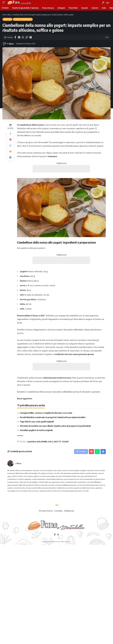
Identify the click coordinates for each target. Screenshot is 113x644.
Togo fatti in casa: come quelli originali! (37, 422)
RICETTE (58, 442)
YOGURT (65, 442)
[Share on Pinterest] (19, 37)
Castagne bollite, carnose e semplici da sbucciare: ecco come (46, 413)
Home (4, 15)
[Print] (30, 37)
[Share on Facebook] (15, 37)
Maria (11, 44)
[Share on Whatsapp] (23, 37)
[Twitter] (58, 535)
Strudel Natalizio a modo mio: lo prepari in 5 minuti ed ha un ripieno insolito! (53, 417)
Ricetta (7, 19)
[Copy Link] (27, 37)
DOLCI (51, 442)
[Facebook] (55, 535)
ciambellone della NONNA (37, 442)
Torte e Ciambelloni (23, 19)
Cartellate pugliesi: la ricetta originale (36, 430)
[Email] (10, 151)
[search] (103, 3)
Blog (9, 15)
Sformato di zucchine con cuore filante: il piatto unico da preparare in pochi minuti (55, 426)
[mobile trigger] (5, 3)
